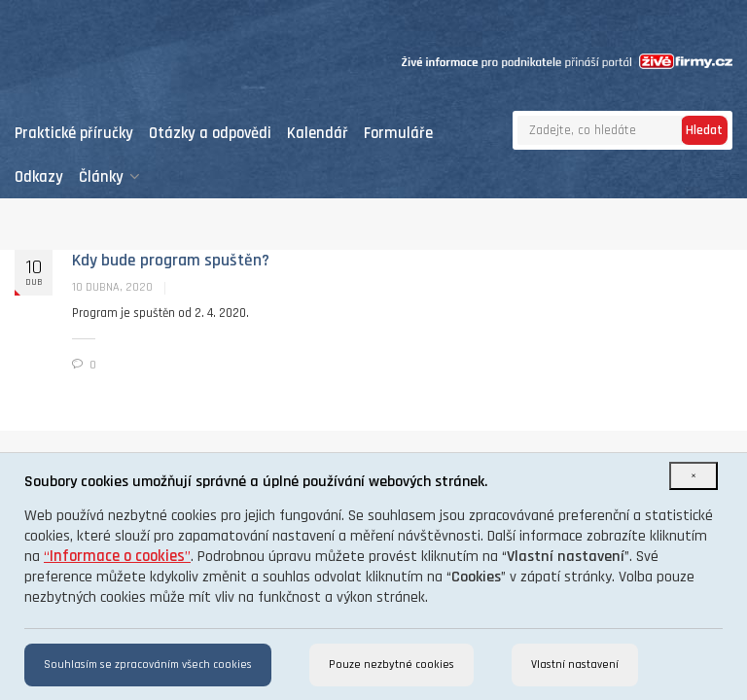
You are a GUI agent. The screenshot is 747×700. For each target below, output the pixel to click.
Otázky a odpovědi (210, 134)
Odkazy (39, 177)
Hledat (704, 130)
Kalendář (318, 134)
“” (117, 557)
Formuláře (398, 134)
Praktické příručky (74, 134)
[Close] (694, 476)
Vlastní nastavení (575, 665)
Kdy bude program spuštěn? (171, 261)
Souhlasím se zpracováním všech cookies (148, 665)
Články (109, 177)
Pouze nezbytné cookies (391, 665)
